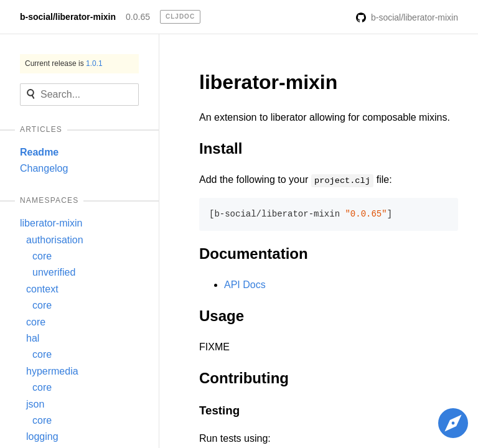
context (42, 289)
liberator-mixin (51, 223)
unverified (54, 272)
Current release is (64, 63)
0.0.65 (138, 17)
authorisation (55, 240)
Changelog (44, 168)
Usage (222, 316)
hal (33, 338)
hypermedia (52, 371)
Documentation (254, 254)
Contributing (244, 378)
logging (42, 436)
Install (221, 148)
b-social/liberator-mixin (68, 17)
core (42, 256)
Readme (39, 152)
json (35, 404)
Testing (219, 410)
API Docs (245, 285)
